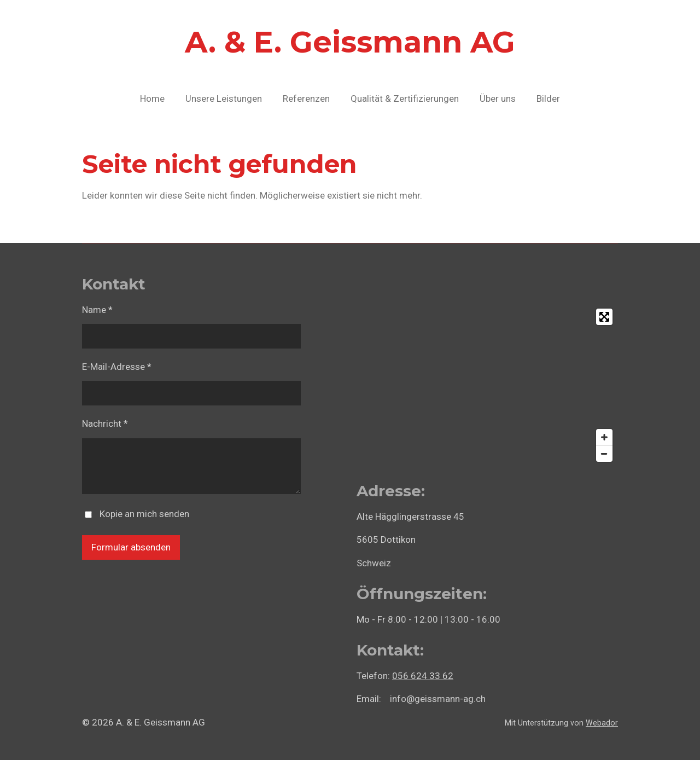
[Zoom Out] (604, 454)
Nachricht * (105, 423)
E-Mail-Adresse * (117, 367)
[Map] (487, 385)
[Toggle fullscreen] (604, 317)
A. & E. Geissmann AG (350, 42)
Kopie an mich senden (144, 514)
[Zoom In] (604, 437)
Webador (602, 723)
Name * (97, 310)
